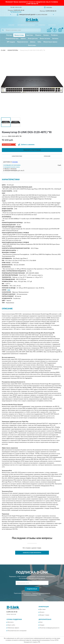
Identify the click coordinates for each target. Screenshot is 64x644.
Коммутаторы (19, 35)
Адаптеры (30, 35)
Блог (41, 622)
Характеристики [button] (17, 156)
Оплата (42, 612)
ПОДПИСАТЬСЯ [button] (32, 589)
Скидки (42, 625)
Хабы (39, 42)
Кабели (23, 39)
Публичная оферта (13, 628)
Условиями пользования (31, 595)
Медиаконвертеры (12, 39)
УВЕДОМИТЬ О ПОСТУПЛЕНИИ (32, 150)
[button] (16, 12)
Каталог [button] (11, 25)
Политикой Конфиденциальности (41, 593)
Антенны (55, 39)
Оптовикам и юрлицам (26, 25)
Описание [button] (47, 156)
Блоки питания (45, 39)
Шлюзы (33, 42)
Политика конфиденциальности (50, 628)
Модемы (38, 35)
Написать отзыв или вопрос (32, 553)
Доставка (43, 609)
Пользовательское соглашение (17, 631)
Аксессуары (32, 45)
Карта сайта (11, 625)
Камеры (46, 35)
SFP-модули (11, 42)
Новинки (42, 25)
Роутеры (9, 35)
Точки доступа (33, 39)
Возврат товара (44, 615)
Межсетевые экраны (50, 42)
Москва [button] (15, 162)
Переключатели (23, 42)
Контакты (52, 25)
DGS (9, 290)
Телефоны (54, 35)
